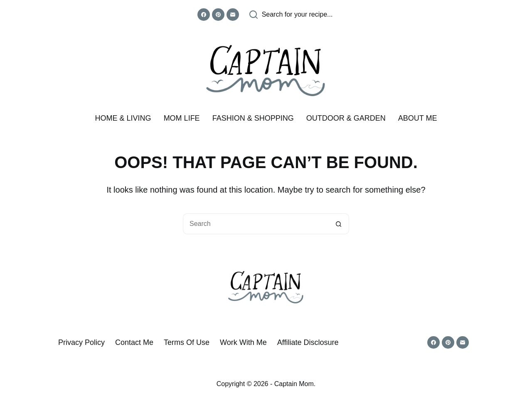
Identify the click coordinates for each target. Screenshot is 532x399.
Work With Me (243, 342)
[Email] (233, 15)
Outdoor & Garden (346, 118)
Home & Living (123, 118)
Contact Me (134, 342)
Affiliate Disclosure (308, 342)
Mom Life (182, 118)
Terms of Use (187, 342)
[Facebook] (204, 15)
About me (418, 118)
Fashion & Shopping (253, 118)
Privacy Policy (81, 342)
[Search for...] (256, 224)
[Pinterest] (218, 15)
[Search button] (339, 224)
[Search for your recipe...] (291, 15)
